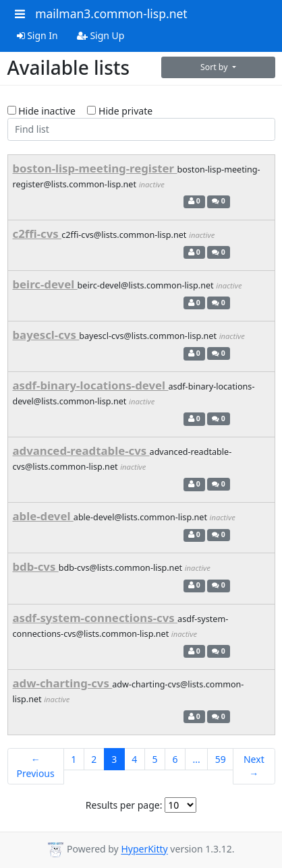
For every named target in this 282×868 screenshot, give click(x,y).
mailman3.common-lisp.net (111, 13)
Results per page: (124, 805)
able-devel (43, 516)
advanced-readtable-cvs (81, 451)
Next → (254, 766)
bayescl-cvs (46, 335)
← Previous (36, 766)
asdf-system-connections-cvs (95, 618)
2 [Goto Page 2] (94, 759)
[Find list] (141, 129)
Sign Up (101, 35)
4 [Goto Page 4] (134, 759)
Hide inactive (41, 111)
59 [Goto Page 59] (221, 759)
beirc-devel (45, 284)
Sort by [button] (215, 67)
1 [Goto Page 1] (74, 759)
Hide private (120, 111)
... (196, 759)
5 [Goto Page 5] (154, 759)
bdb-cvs (36, 566)
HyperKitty (144, 849)
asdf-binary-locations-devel (91, 385)
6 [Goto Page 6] (175, 759)
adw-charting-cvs (63, 683)
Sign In (37, 35)
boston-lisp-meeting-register (95, 168)
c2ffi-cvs (37, 234)
